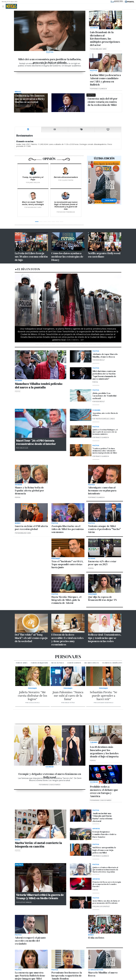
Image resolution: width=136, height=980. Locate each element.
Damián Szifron (74, 663)
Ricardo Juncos (92, 663)
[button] (23, 310)
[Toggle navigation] (4, 6)
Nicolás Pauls (58, 663)
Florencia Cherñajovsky (113, 663)
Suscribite (109, 200)
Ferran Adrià (22, 663)
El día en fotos (29, 269)
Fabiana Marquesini (39, 663)
